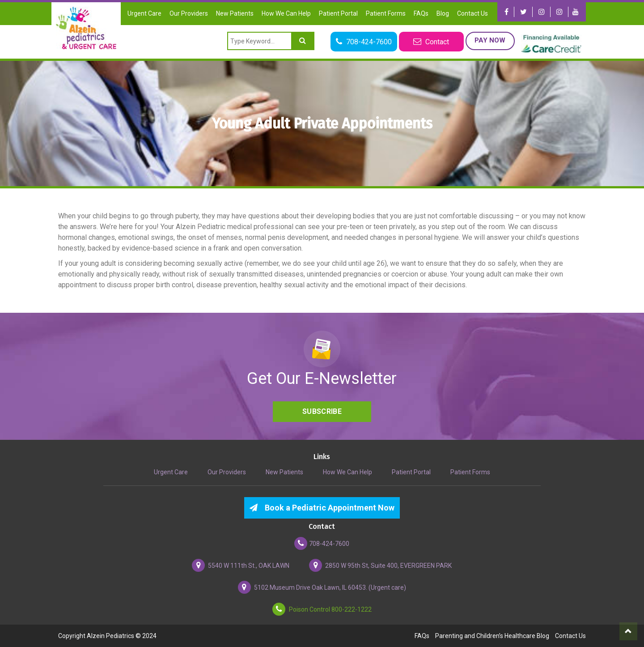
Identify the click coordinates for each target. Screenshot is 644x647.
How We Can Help (286, 13)
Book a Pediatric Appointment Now (322, 508)
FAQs (421, 13)
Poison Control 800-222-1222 (322, 609)
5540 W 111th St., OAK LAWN (241, 565)
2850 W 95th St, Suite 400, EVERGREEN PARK (380, 565)
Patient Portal (338, 13)
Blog (443, 13)
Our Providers (189, 13)
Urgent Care (144, 13)
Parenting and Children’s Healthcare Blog (492, 636)
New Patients (235, 13)
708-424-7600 (322, 543)
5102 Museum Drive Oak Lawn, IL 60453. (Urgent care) (322, 587)
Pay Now (490, 40)
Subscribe (322, 411)
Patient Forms (386, 13)
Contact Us (472, 13)
